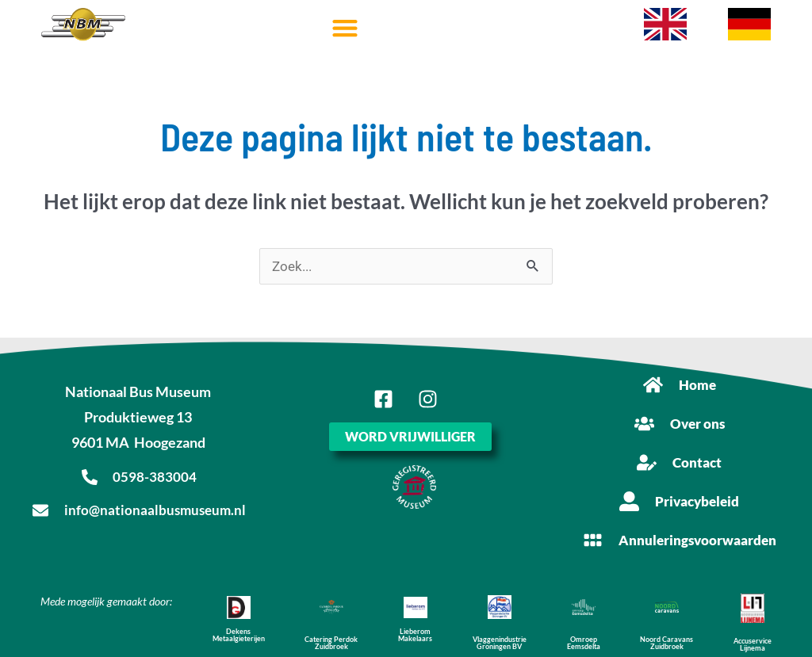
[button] (345, 28)
